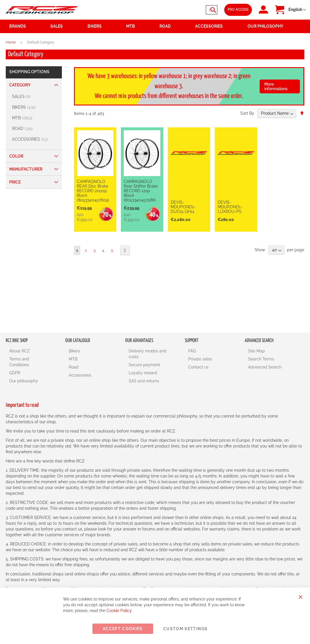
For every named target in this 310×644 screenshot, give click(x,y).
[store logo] (42, 10)
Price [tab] (15, 182)
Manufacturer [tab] (26, 169)
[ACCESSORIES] (35, 139)
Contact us (198, 367)
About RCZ (19, 351)
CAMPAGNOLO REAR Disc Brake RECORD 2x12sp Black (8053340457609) (93, 191)
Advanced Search (265, 367)
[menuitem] (65, 26)
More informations (276, 86)
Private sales (200, 359)
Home (11, 42)
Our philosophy (24, 381)
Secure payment (144, 365)
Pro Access (238, 10)
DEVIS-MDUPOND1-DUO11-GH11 (183, 207)
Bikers (74, 351)
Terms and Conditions (19, 362)
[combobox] (183, 10)
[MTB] (35, 118)
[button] (297, 10)
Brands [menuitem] (18, 26)
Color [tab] (16, 156)
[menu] (155, 26)
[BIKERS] (35, 107)
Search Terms (261, 359)
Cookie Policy (119, 611)
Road (74, 367)
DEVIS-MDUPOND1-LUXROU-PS (230, 207)
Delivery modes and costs (148, 354)
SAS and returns (144, 381)
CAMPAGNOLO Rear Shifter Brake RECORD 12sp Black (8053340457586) (141, 191)
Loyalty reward (143, 373)
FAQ (192, 351)
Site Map (256, 351)
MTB (73, 359)
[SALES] (35, 97)
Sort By (247, 113)
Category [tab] (20, 85)
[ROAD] (35, 129)
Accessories (80, 375)
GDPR (15, 373)
